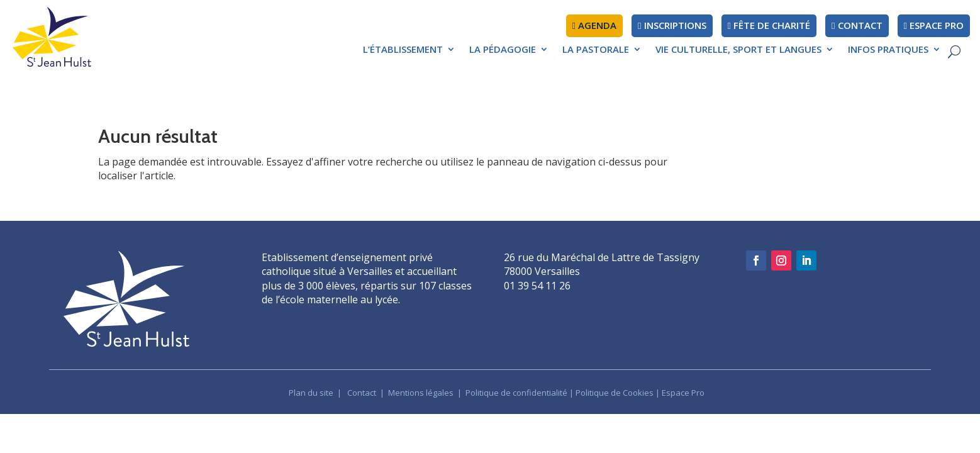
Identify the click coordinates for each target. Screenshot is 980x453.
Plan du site (311, 393)
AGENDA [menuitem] (594, 25)
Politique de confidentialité (516, 393)
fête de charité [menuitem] (769, 25)
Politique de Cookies (615, 393)
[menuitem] (409, 52)
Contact (362, 393)
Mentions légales (422, 393)
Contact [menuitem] (857, 25)
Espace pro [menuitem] (934, 25)
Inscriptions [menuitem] (672, 25)
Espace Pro (683, 393)
